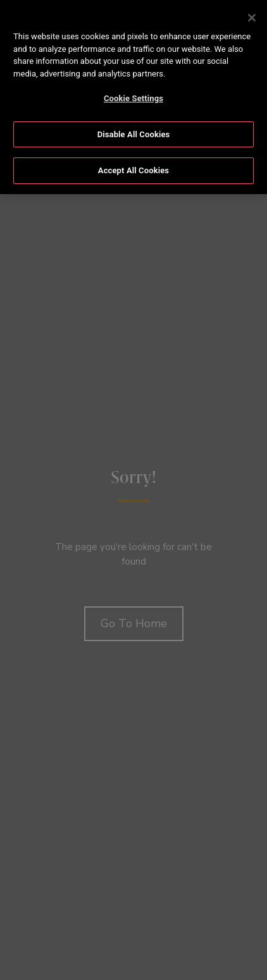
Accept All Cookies (133, 170)
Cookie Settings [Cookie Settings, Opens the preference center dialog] (133, 98)
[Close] (252, 18)
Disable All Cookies (134, 134)
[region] (133, 97)
